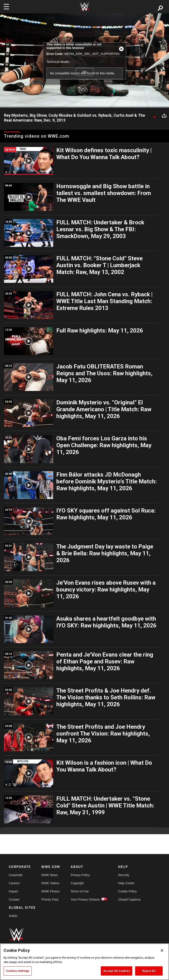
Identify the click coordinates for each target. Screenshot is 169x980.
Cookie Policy (128, 891)
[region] (84, 962)
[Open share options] (164, 116)
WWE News (50, 875)
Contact (14, 899)
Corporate (16, 875)
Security (124, 875)
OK (84, 72)
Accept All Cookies (117, 971)
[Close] (162, 950)
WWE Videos (50, 883)
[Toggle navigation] (6, 7)
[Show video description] (154, 116)
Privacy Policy (80, 875)
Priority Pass (50, 899)
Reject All (149, 971)
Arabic (13, 916)
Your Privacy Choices (85, 899)
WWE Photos (51, 891)
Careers (14, 883)
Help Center (126, 883)
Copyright (77, 883)
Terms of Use (80, 891)
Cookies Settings (18, 971)
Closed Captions (130, 899)
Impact (13, 891)
